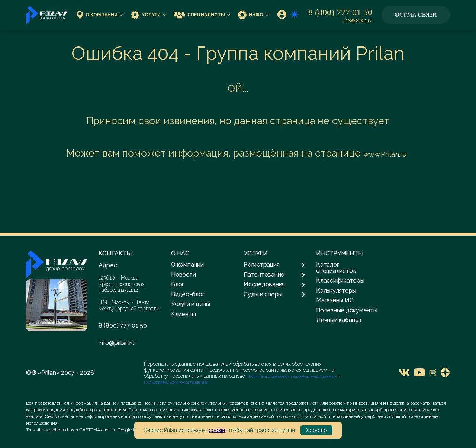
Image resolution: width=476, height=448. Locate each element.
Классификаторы (340, 281)
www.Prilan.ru (385, 154)
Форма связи (416, 15)
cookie (217, 430)
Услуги (148, 15)
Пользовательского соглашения (176, 382)
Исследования (274, 284)
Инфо (253, 15)
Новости (183, 275)
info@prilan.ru (358, 20)
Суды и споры (274, 294)
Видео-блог (188, 294)
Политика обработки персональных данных (292, 376)
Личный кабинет (339, 320)
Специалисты (202, 15)
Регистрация (274, 265)
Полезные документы (347, 310)
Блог (178, 284)
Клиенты (183, 314)
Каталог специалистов (336, 267)
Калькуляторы (336, 291)
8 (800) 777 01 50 (340, 12)
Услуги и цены (191, 304)
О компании (100, 15)
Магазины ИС (335, 300)
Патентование (274, 275)
